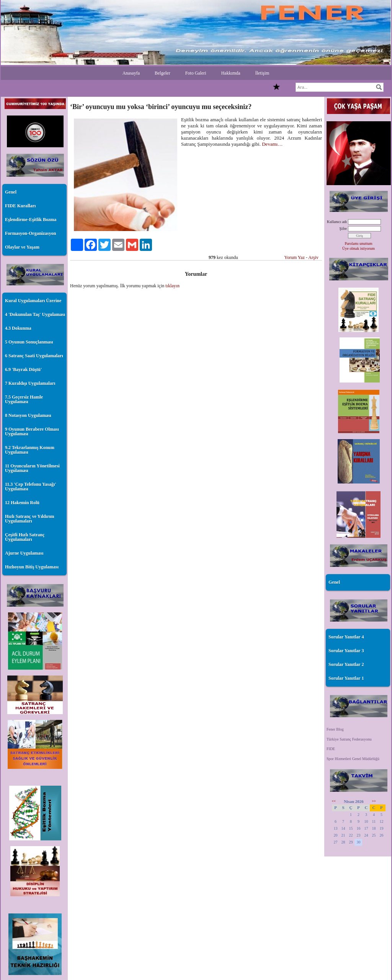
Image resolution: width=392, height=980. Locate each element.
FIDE (331, 749)
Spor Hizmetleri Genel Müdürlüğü (353, 759)
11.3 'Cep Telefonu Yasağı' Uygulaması (31, 487)
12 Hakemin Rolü (22, 503)
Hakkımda (231, 73)
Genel (11, 192)
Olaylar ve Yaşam (22, 247)
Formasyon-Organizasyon (30, 233)
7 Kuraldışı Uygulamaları (30, 383)
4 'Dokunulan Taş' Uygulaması (35, 314)
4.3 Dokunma (18, 328)
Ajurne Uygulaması (24, 553)
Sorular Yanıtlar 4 (346, 637)
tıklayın (172, 286)
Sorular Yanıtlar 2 (346, 664)
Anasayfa (131, 73)
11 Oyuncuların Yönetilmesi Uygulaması (32, 468)
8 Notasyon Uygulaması (28, 415)
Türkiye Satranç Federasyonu (349, 739)
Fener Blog (335, 729)
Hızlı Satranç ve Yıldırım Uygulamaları (30, 519)
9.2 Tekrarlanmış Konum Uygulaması (30, 450)
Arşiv (313, 257)
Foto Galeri (196, 73)
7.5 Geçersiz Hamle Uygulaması (24, 399)
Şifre (343, 229)
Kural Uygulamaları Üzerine (33, 301)
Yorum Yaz (295, 257)
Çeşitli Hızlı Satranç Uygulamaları (25, 537)
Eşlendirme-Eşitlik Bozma (31, 220)
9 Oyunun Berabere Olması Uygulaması (32, 431)
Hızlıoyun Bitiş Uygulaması (32, 567)
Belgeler (163, 73)
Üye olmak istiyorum (359, 248)
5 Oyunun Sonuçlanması (29, 342)
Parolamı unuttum (359, 243)
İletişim (262, 73)
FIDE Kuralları (20, 206)
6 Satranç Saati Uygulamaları (34, 356)
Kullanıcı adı (337, 222)
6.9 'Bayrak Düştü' (23, 370)
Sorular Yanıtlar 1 (346, 678)
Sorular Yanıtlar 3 (346, 651)
